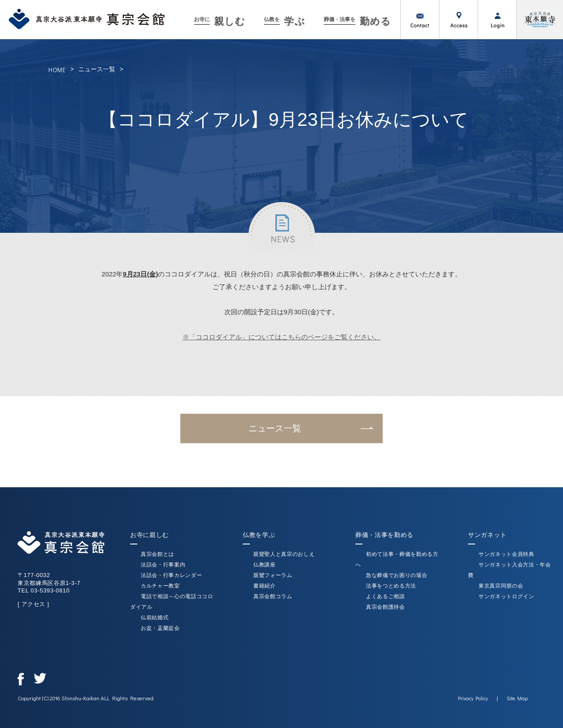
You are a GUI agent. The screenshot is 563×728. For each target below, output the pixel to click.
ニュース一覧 (97, 69)
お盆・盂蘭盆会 (160, 628)
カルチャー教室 (160, 586)
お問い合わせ (420, 19)
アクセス (458, 19)
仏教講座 (265, 565)
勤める (357, 21)
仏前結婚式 (155, 618)
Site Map (517, 698)
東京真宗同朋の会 (501, 586)
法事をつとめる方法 (391, 586)
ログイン (497, 19)
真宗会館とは (157, 554)
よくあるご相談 (386, 596)
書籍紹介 (265, 586)
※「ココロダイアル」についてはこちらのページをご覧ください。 (281, 337)
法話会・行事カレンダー (171, 575)
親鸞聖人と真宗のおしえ (284, 554)
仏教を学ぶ (259, 535)
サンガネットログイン (506, 596)
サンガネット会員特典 (506, 554)
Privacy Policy (473, 698)
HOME (57, 70)
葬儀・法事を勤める (384, 535)
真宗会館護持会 (386, 607)
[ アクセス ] (33, 604)
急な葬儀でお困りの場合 (397, 575)
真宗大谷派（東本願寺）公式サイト (540, 19)
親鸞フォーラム (273, 575)
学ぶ (284, 21)
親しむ (220, 21)
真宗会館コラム (273, 596)
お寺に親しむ (150, 535)
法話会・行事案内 (163, 565)
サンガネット (487, 535)
